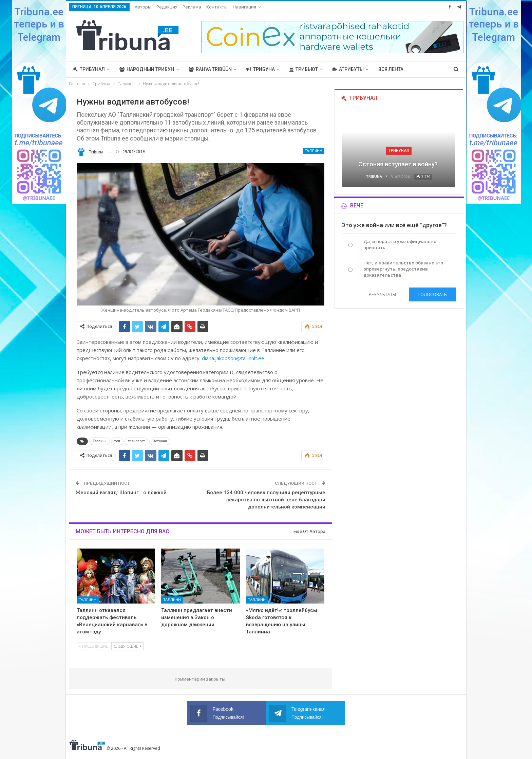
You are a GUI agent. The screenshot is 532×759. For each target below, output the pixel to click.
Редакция (167, 7)
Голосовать (433, 294)
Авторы (143, 7)
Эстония (160, 441)
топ (117, 441)
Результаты (382, 294)
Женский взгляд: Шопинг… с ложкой (121, 493)
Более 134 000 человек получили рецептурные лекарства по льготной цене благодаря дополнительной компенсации (266, 500)
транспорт (136, 441)
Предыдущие (93, 646)
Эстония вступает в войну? (399, 164)
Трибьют (304, 69)
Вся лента (391, 69)
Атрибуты (348, 69)
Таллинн (314, 151)
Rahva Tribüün (210, 69)
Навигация (244, 7)
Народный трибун (147, 69)
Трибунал (89, 69)
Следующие (127, 646)
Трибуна (261, 69)
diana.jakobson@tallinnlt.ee (233, 358)
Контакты (217, 7)
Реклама (192, 7)
